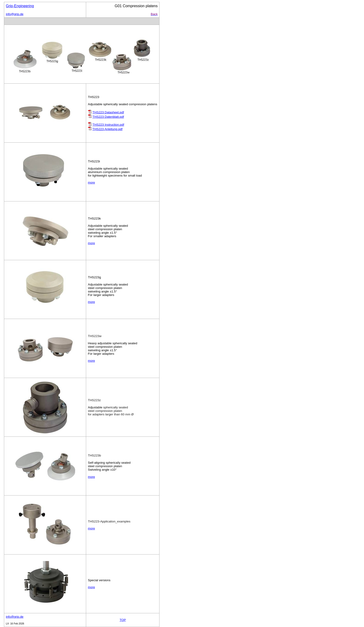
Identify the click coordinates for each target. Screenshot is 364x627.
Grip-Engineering (20, 6)
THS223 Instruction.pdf (108, 125)
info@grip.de (15, 14)
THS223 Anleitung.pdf (107, 129)
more (91, 182)
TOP (123, 620)
